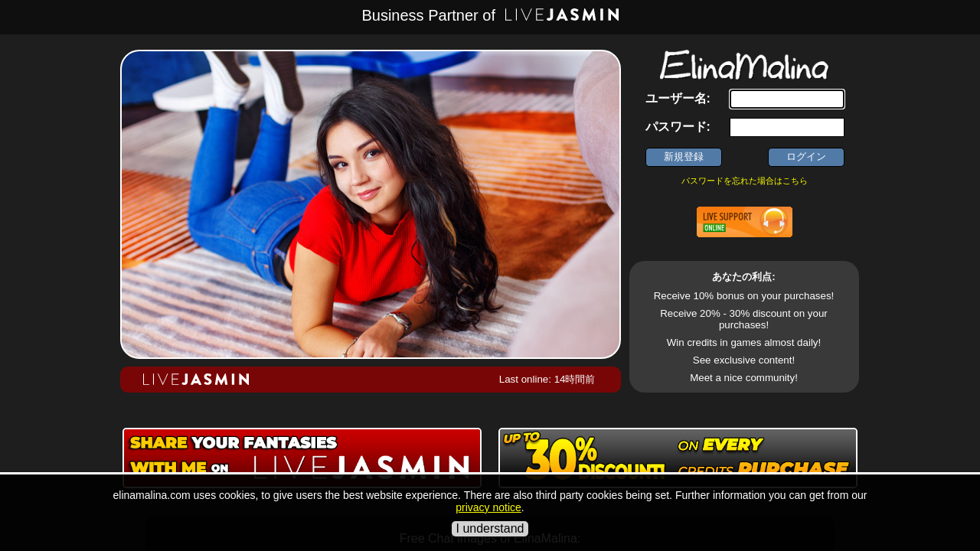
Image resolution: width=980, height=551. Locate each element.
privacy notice (488, 507)
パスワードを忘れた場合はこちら (745, 181)
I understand (490, 528)
